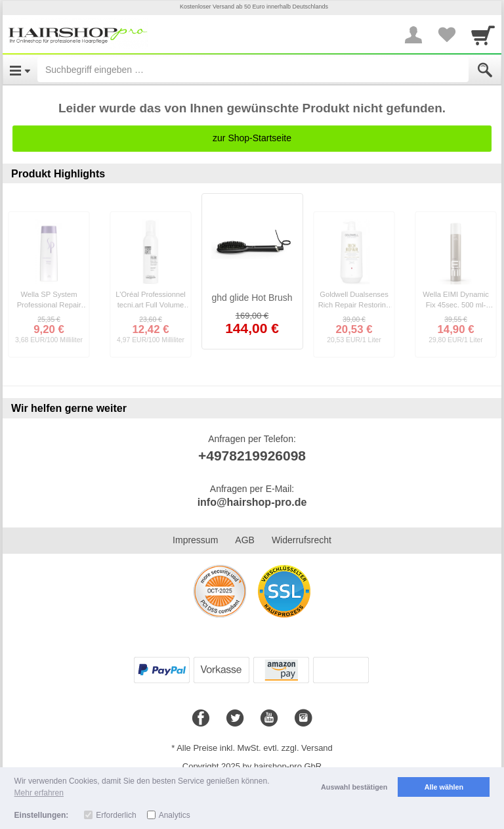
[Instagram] (303, 719)
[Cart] (483, 35)
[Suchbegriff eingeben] (253, 70)
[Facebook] (201, 719)
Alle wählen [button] (444, 787)
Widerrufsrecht (302, 540)
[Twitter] (235, 719)
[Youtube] (269, 719)
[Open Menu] (20, 70)
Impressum (195, 540)
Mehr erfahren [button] (39, 793)
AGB (245, 540)
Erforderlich (116, 815)
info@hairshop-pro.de (252, 502)
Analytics (175, 815)
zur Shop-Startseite (252, 138)
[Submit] (485, 70)
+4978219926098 (252, 456)
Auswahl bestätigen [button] (354, 787)
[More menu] (413, 35)
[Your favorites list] (446, 35)
